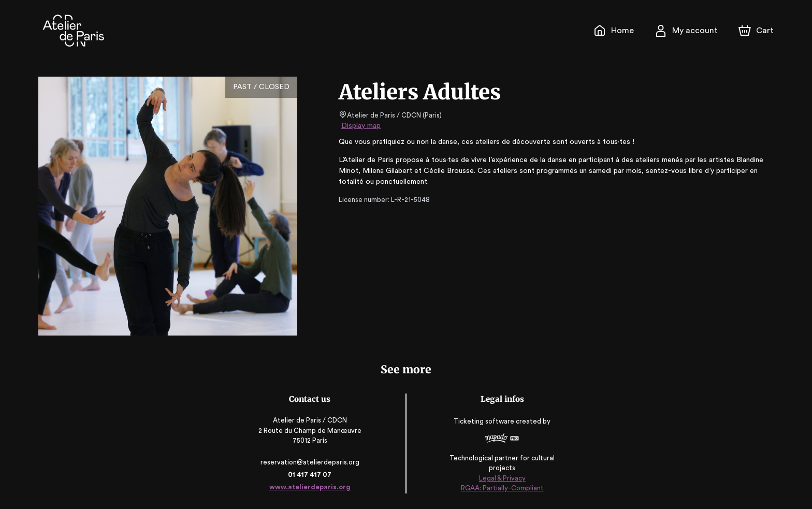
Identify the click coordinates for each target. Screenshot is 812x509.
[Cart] (757, 31)
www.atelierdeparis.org (310, 487)
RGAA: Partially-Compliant (502, 488)
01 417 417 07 (310, 475)
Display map (361, 126)
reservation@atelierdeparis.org (311, 462)
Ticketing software (485, 425)
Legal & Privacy (501, 478)
